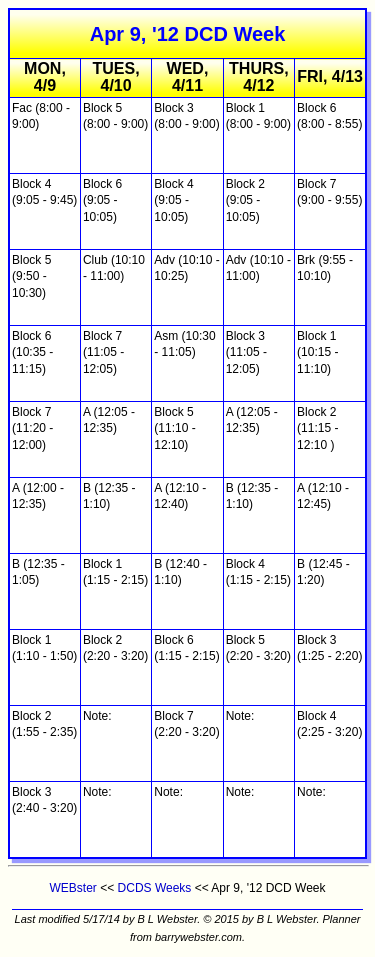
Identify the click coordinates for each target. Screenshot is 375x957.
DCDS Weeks (155, 888)
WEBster (73, 888)
